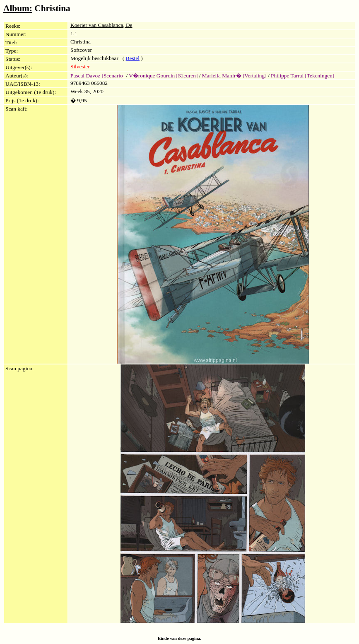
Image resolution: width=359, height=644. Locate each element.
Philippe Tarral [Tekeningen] (302, 76)
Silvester (80, 66)
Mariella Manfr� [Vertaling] (234, 76)
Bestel (133, 58)
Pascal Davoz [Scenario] (98, 76)
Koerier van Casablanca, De (101, 25)
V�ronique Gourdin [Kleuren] (163, 76)
